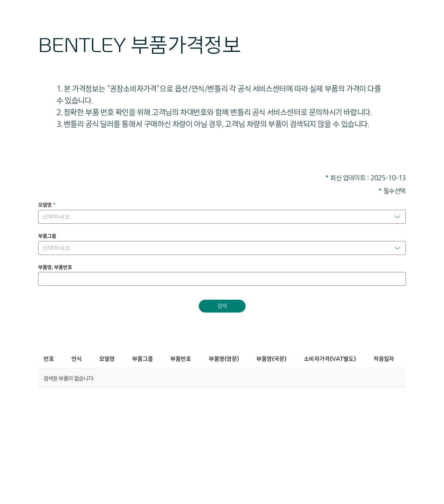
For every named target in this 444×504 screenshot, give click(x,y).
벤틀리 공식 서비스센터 (265, 112)
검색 (222, 306)
